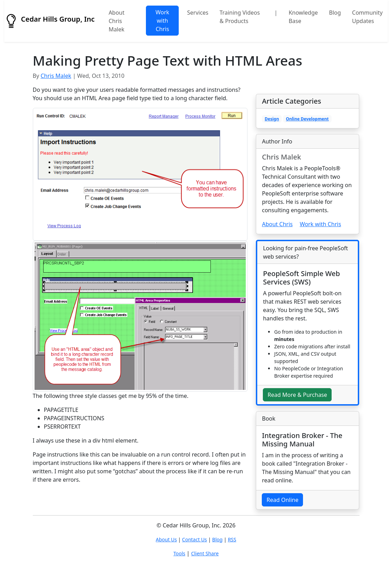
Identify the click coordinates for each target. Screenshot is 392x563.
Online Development (307, 119)
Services (198, 13)
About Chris (277, 224)
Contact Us (195, 539)
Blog (335, 13)
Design (272, 119)
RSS (232, 539)
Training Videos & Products (240, 17)
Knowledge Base (303, 17)
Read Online (282, 500)
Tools (179, 553)
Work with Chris (162, 21)
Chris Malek (56, 76)
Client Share (205, 553)
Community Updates (368, 17)
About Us (166, 539)
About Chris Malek (116, 21)
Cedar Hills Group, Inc (49, 21)
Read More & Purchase (297, 395)
